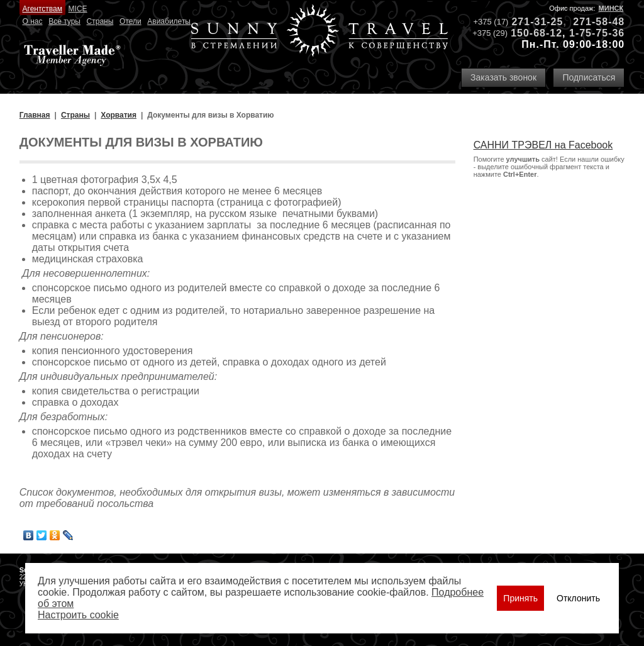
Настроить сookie (78, 615)
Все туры (64, 21)
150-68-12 (536, 33)
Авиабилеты (169, 21)
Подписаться (589, 77)
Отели (130, 21)
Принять (520, 598)
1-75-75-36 (597, 33)
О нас (33, 21)
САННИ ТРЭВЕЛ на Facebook (543, 145)
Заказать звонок (503, 77)
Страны (100, 21)
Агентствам (42, 9)
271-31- (531, 22)
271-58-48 (599, 22)
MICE (78, 9)
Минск (611, 8)
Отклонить (578, 598)
